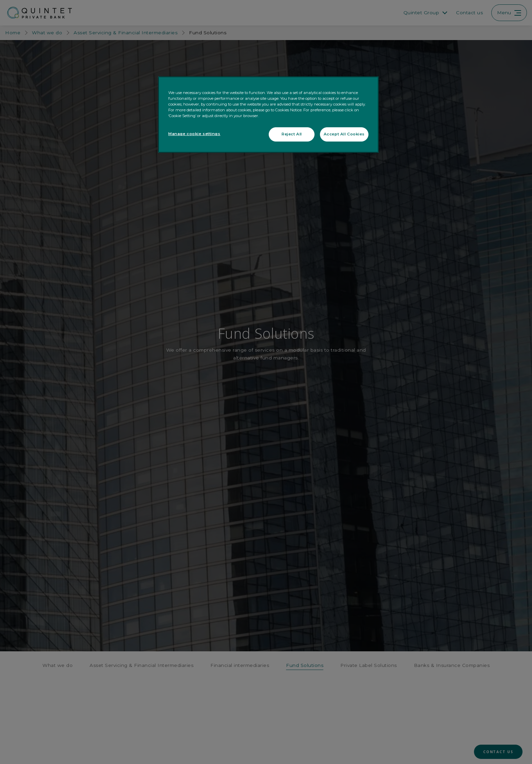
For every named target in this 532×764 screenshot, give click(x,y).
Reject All (292, 134)
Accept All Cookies (344, 134)
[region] (268, 115)
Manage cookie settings (194, 134)
